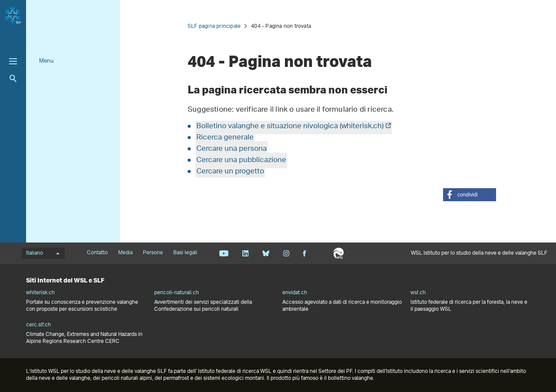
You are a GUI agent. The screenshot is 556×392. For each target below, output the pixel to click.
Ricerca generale (225, 138)
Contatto (97, 253)
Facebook (304, 253)
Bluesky (266, 253)
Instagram (286, 253)
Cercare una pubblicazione (241, 160)
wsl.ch (418, 293)
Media (125, 253)
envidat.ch (295, 293)
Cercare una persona (232, 149)
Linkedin (245, 253)
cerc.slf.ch (38, 325)
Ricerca (13, 78)
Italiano (43, 253)
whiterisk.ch (40, 293)
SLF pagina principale (214, 26)
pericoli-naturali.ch (177, 293)
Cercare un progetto (230, 172)
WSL (339, 253)
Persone (153, 253)
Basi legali (185, 253)
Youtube (224, 253)
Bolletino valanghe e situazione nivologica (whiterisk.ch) (290, 126)
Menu (46, 61)
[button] (470, 195)
